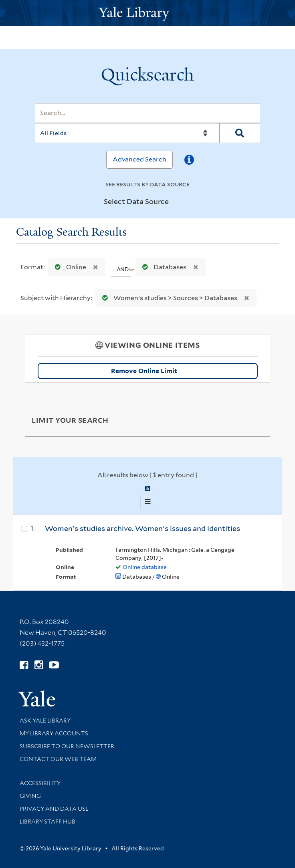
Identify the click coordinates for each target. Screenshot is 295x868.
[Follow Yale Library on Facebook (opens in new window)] (24, 665)
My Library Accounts (54, 733)
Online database (145, 567)
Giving (30, 796)
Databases (163, 267)
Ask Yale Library (45, 721)
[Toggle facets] (255, 420)
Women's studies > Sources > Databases (168, 298)
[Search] (147, 113)
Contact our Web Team (58, 759)
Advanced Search (139, 159)
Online (69, 267)
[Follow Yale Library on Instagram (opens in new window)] (39, 665)
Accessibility (40, 783)
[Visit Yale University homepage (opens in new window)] (37, 696)
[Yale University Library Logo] (147, 13)
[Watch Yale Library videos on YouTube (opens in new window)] (54, 665)
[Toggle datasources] (176, 202)
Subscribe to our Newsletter (67, 746)
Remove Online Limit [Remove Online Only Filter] (182, 371)
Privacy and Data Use (54, 809)
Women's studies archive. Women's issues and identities (142, 528)
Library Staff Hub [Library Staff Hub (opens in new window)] (47, 822)
